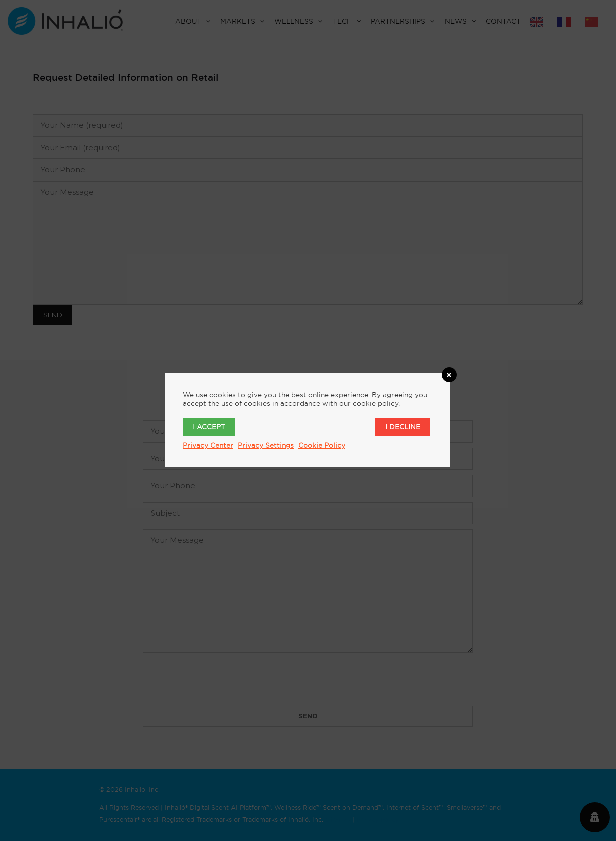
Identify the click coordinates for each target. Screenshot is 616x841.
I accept (209, 427)
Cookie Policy (322, 445)
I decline (403, 427)
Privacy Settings (266, 445)
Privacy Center (208, 445)
